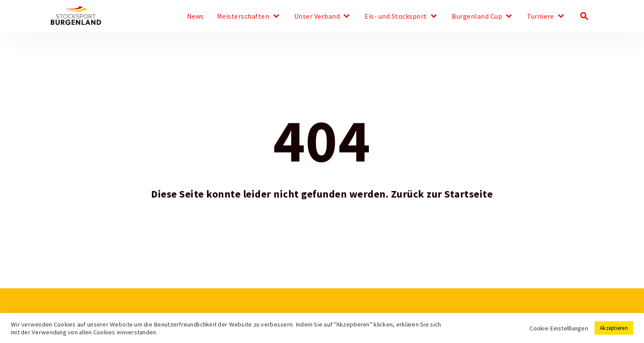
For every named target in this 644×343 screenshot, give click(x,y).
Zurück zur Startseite (442, 194)
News (195, 16)
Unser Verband (317, 16)
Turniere (540, 16)
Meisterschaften (243, 16)
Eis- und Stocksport (396, 16)
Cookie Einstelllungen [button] (559, 328)
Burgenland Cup (477, 16)
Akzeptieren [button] (614, 328)
